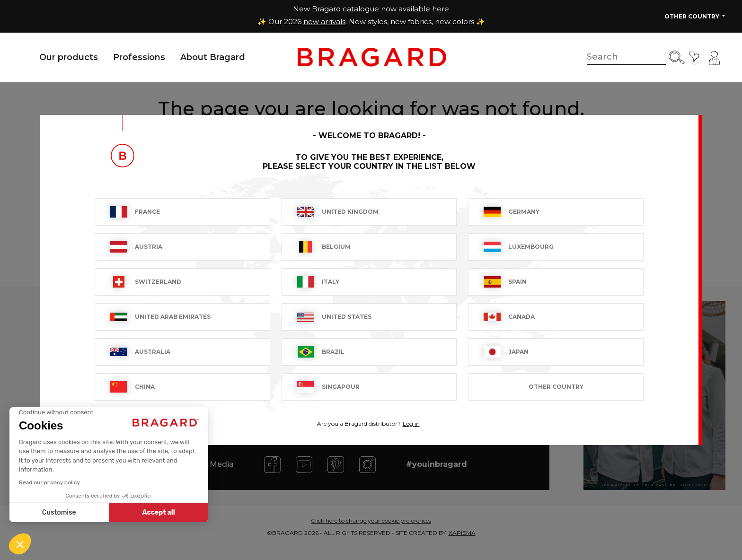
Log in (411, 424)
